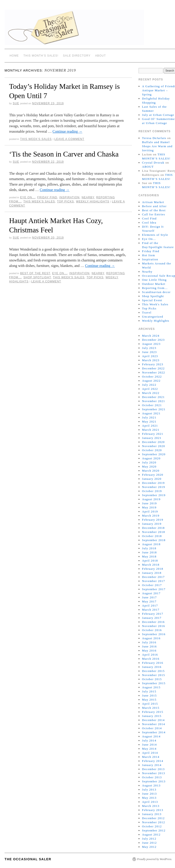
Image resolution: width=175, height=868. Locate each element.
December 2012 (153, 818)
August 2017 (151, 593)
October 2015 (152, 679)
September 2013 (154, 781)
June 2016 (149, 646)
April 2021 (150, 426)
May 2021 (149, 422)
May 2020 (149, 466)
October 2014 (152, 728)
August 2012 (151, 834)
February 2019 (153, 520)
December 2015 (153, 671)
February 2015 (153, 712)
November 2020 (153, 446)
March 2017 (151, 610)
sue (16, 103)
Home (14, 56)
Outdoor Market (154, 284)
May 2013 (149, 798)
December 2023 (153, 340)
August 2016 (151, 638)
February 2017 (153, 614)
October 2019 (152, 491)
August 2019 (151, 499)
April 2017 (150, 606)
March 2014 (151, 757)
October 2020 (152, 450)
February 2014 (153, 761)
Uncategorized (153, 317)
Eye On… (149, 239)
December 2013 (153, 769)
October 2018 (152, 536)
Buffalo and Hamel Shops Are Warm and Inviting (157, 146)
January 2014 (152, 765)
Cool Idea (149, 223)
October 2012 (152, 826)
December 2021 (153, 397)
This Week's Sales (36, 139)
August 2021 (151, 413)
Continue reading (68, 131)
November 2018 (153, 532)
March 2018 (151, 565)
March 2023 (151, 360)
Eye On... (28, 197)
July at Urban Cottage (158, 115)
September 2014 (154, 732)
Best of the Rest (35, 273)
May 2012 (149, 847)
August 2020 (151, 458)
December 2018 (153, 528)
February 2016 (153, 663)
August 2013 (151, 785)
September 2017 (154, 589)
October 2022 (152, 377)
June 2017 (149, 597)
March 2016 (151, 659)
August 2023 (151, 344)
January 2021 (152, 438)
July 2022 (149, 385)
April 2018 (150, 561)
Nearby (88, 197)
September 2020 (154, 454)
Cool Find (149, 218)
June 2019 (149, 503)
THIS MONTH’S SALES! (41, 56)
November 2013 (153, 773)
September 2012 (154, 830)
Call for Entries (153, 214)
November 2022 (153, 372)
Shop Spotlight (37, 277)
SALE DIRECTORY (77, 56)
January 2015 (152, 716)
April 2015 (150, 704)
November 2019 (153, 487)
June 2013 (149, 794)
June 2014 (149, 745)
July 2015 (149, 691)
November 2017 (153, 581)
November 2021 (153, 401)
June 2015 (149, 695)
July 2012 (149, 839)
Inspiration (69, 197)
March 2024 (151, 336)
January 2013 (152, 814)
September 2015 (154, 683)
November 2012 (153, 822)
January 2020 (152, 479)
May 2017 (149, 601)
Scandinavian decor (156, 292)
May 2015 (149, 700)
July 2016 (149, 642)
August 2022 (151, 381)
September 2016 (154, 634)
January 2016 (152, 667)
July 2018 (149, 548)
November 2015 (153, 675)
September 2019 (154, 495)
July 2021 (149, 417)
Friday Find (47, 197)
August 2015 (151, 687)
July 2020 (149, 462)
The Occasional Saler (28, 859)
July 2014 (149, 740)
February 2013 (153, 810)
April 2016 (150, 655)
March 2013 (151, 806)
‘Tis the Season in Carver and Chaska (64, 154)
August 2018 (151, 544)
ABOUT (100, 56)
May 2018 (149, 556)
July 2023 (149, 348)
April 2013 (150, 802)
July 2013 (149, 790)
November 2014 (153, 724)
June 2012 (149, 843)
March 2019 (151, 516)
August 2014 (151, 736)
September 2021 (154, 409)
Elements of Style (155, 235)
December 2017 (153, 577)
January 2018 (152, 573)
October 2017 (152, 585)
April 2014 (150, 753)
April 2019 (150, 511)
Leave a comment (69, 139)
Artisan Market (153, 202)
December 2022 (153, 368)
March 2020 (151, 471)
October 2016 (152, 630)
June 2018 (149, 552)
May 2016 (149, 650)
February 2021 (153, 434)
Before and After (154, 206)
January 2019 (152, 524)
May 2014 (149, 749)
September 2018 (154, 540)
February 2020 (153, 475)
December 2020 (153, 442)
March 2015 (151, 708)
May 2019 (149, 507)
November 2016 (153, 626)
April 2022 (150, 389)
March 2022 (151, 393)
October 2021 (152, 405)
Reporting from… (155, 288)
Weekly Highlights (93, 201)
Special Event (152, 300)
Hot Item (148, 255)
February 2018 (153, 569)
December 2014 (153, 720)
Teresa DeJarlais (154, 138)
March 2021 (151, 430)
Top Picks (65, 201)
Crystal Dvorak (153, 163)
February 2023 (153, 364)
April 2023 (150, 356)
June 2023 (149, 352)
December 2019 (153, 483)
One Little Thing (154, 280)
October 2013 (152, 777)
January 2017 (152, 618)
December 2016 (153, 622)
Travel (147, 312)
